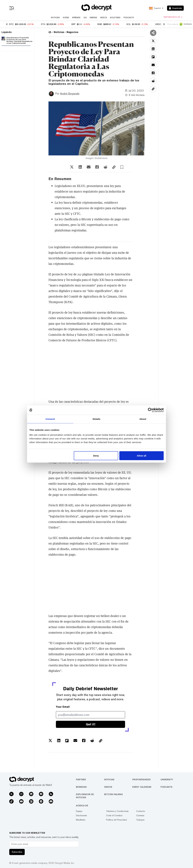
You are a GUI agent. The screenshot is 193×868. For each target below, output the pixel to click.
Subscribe (17, 852)
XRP (73, 24)
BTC (12, 24)
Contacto (141, 811)
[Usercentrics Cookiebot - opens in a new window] (150, 410)
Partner (81, 780)
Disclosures (81, 815)
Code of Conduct (114, 815)
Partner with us (173, 17)
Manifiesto (81, 820)
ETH (43, 24)
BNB (100, 24)
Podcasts (129, 18)
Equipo (79, 811)
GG (85, 18)
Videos (104, 18)
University (167, 780)
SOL (129, 24)
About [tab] (143, 419)
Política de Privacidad (116, 820)
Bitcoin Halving (113, 794)
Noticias (55, 18)
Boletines (115, 18)
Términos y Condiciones (117, 811)
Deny (96, 456)
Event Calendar (142, 787)
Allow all (142, 456)
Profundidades (141, 780)
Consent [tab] (50, 419)
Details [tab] (96, 419)
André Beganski (70, 94)
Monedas (81, 787)
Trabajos (140, 820)
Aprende (76, 18)
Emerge (93, 18)
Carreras (140, 815)
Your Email (63, 707)
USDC (158, 24)
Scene (66, 18)
